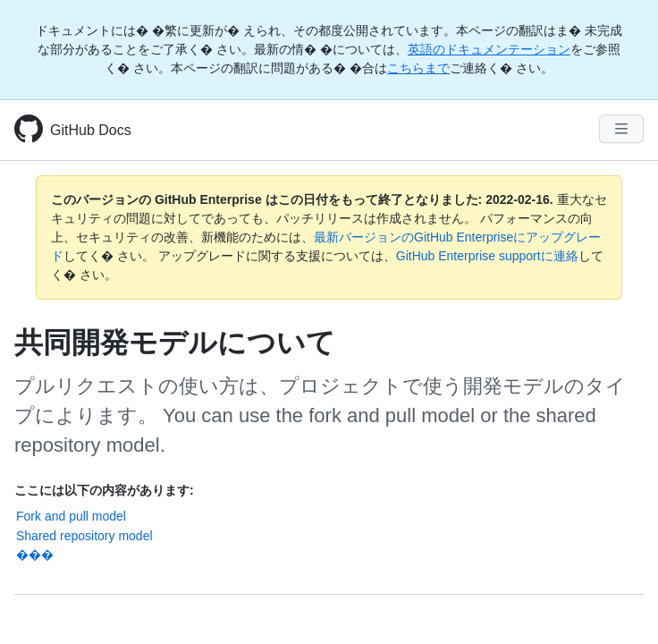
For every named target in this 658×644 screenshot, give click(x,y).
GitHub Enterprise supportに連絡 (487, 256)
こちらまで (418, 68)
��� (35, 555)
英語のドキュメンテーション (489, 49)
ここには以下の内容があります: (104, 490)
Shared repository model (84, 536)
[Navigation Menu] (621, 129)
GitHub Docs (91, 130)
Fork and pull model (71, 516)
